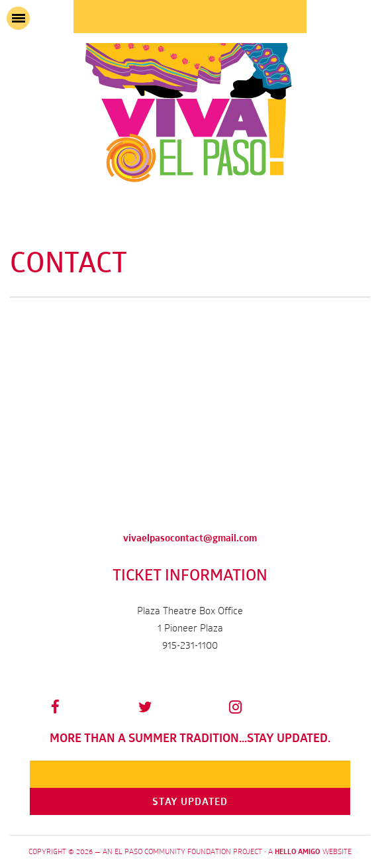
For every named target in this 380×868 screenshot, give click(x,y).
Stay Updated (190, 801)
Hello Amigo (298, 851)
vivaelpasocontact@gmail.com (190, 538)
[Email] (190, 774)
